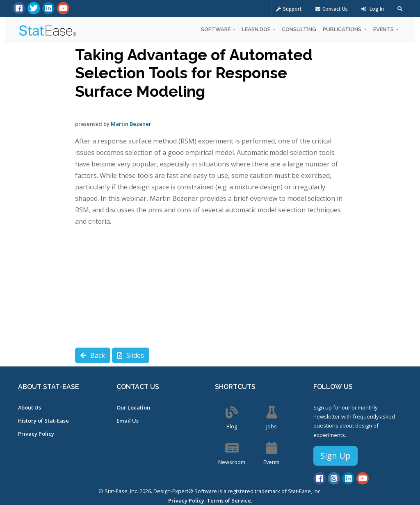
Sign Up (336, 456)
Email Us (128, 421)
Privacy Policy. (187, 500)
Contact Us (332, 9)
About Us (30, 407)
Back (93, 355)
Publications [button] (343, 29)
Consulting (299, 29)
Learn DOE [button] (257, 29)
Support (289, 9)
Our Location (133, 407)
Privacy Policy (36, 434)
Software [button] (216, 29)
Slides (131, 355)
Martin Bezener (131, 124)
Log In (373, 9)
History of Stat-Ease (43, 421)
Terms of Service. (229, 500)
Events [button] (384, 29)
